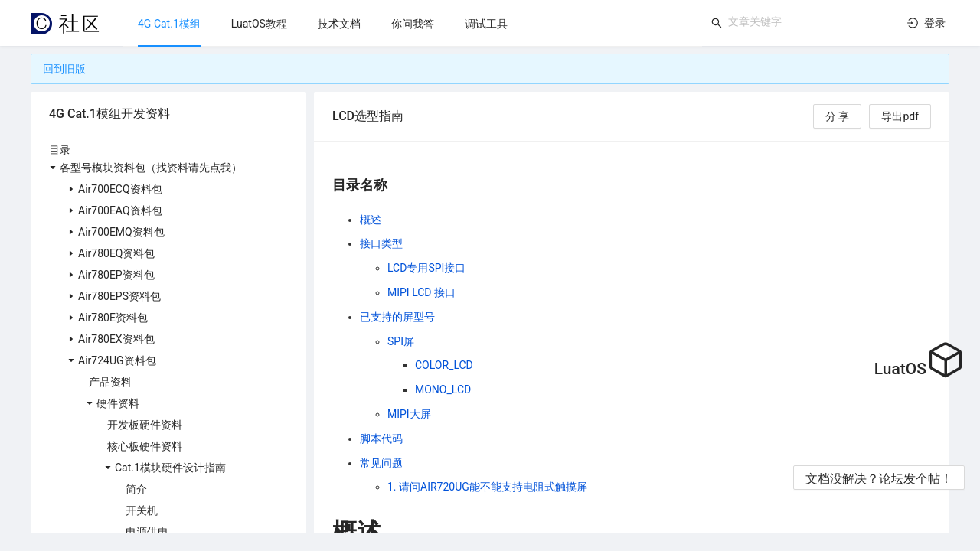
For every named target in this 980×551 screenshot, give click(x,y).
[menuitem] (169, 24)
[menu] (412, 23)
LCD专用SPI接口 (426, 268)
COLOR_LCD (444, 365)
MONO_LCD (443, 390)
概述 (371, 220)
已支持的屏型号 (397, 317)
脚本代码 (381, 439)
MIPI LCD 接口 (421, 292)
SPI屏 (401, 341)
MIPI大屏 (409, 414)
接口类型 (381, 243)
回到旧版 (64, 69)
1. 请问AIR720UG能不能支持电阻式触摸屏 (487, 487)
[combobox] (808, 21)
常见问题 (381, 463)
